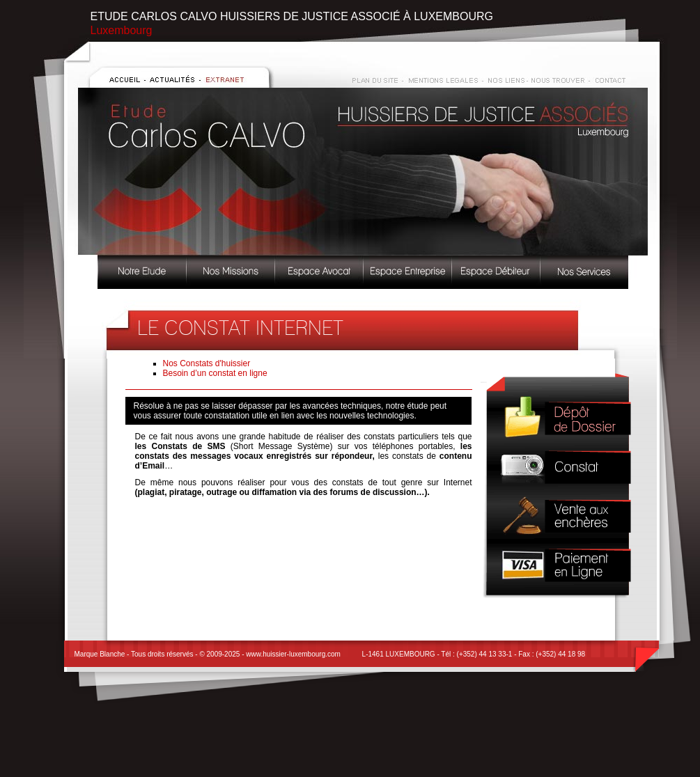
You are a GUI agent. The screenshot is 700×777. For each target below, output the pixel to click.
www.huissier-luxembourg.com (293, 654)
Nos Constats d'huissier (207, 363)
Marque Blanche (100, 654)
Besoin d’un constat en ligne (215, 373)
